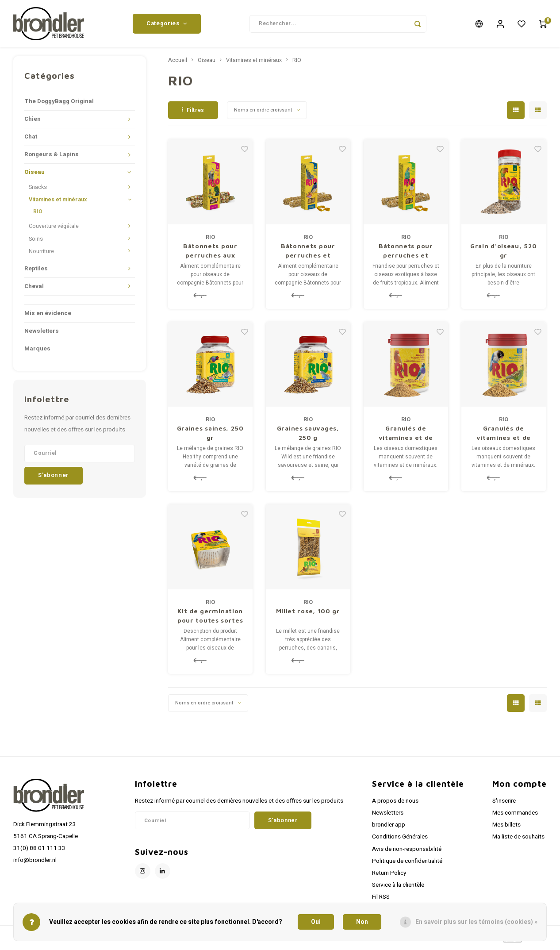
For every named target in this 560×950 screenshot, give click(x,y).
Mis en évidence (48, 316)
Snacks (38, 191)
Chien (33, 123)
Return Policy (389, 877)
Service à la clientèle (398, 888)
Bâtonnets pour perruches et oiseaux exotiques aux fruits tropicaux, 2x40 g (406, 254)
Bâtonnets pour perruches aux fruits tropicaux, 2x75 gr (210, 254)
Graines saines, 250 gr (210, 436)
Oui (316, 922)
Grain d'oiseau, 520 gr (503, 254)
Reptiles (36, 272)
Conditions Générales (400, 840)
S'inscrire (504, 804)
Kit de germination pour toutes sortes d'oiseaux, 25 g (210, 619)
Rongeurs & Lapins (52, 158)
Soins (36, 242)
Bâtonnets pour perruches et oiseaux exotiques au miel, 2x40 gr (308, 254)
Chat (31, 140)
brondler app (389, 828)
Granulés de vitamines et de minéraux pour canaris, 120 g (406, 437)
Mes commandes (515, 816)
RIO (38, 215)
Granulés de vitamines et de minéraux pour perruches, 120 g (503, 437)
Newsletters (42, 334)
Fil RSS (381, 900)
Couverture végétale (54, 230)
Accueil (178, 64)
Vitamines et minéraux (58, 203)
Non (362, 922)
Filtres (193, 113)
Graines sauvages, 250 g (308, 436)
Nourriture (41, 254)
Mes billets (506, 828)
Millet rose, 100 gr (308, 614)
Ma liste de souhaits (518, 840)
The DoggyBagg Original (59, 105)
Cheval (34, 289)
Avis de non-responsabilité (407, 852)
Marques (37, 352)
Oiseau (35, 176)
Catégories (167, 25)
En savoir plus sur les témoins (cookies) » (476, 922)
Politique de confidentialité (407, 864)
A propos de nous (395, 804)
